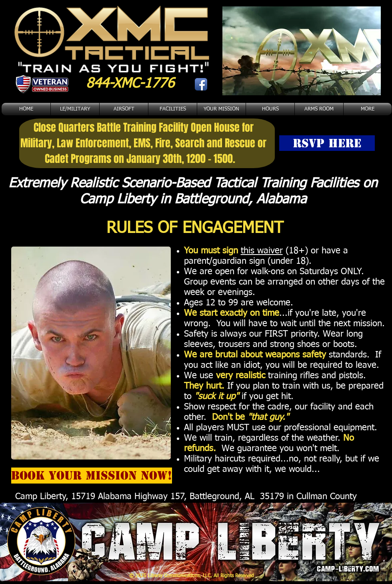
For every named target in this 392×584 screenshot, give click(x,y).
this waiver (262, 251)
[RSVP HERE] (327, 143)
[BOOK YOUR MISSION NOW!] (92, 476)
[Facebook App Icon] (201, 84)
